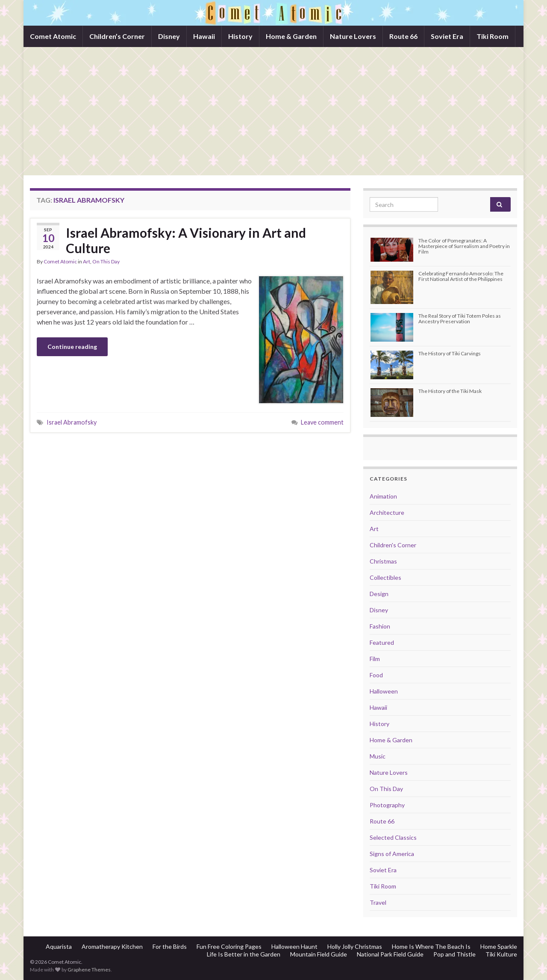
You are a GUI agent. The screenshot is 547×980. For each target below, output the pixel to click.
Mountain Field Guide (319, 954)
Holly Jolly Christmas (355, 946)
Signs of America (392, 854)
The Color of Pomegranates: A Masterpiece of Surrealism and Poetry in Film (464, 246)
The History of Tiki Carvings (450, 353)
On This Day (106, 261)
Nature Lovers (353, 36)
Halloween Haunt (294, 946)
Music (378, 756)
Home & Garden (291, 36)
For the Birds (170, 946)
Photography (387, 805)
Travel (378, 902)
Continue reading (72, 347)
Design (379, 594)
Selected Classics (393, 837)
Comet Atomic (53, 36)
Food (376, 675)
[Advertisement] (273, 111)
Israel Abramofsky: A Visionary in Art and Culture (186, 240)
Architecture (387, 512)
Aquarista (59, 946)
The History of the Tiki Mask (450, 391)
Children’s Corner (117, 36)
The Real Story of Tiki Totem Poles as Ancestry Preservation (460, 319)
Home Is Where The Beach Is (431, 946)
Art (87, 261)
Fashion (380, 626)
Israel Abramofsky (72, 422)
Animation (383, 496)
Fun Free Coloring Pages (229, 946)
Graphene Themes (89, 970)
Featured (382, 642)
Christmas (383, 561)
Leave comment (322, 422)
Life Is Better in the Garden (244, 954)
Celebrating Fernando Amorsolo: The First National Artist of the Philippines (461, 276)
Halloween (384, 691)
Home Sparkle (499, 946)
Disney (169, 36)
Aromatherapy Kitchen (112, 946)
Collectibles (385, 577)
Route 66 (403, 36)
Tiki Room (493, 36)
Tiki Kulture (501, 954)
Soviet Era (447, 36)
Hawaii (204, 36)
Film (375, 659)
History (240, 36)
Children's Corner (393, 545)
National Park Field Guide (390, 954)
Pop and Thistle (454, 954)
